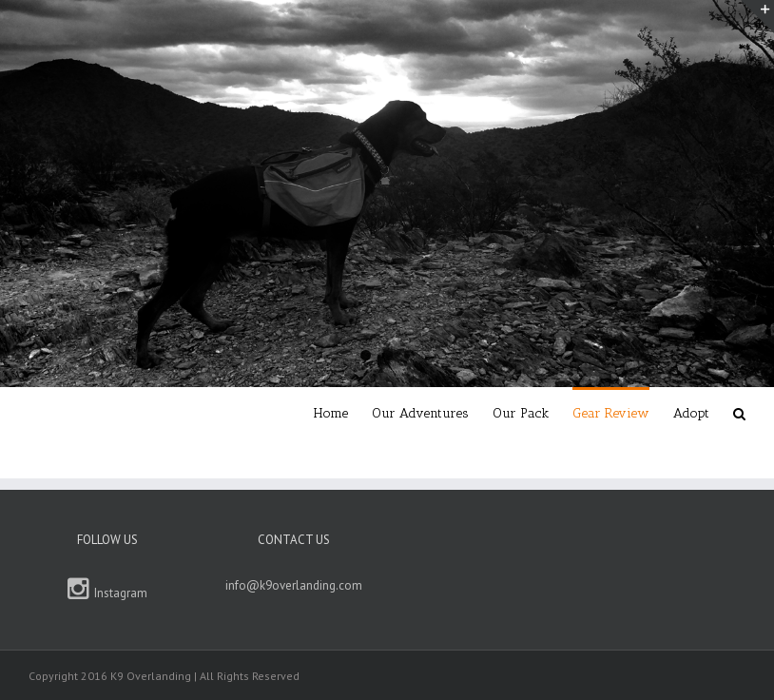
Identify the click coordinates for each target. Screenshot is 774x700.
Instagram (108, 589)
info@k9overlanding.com (294, 585)
